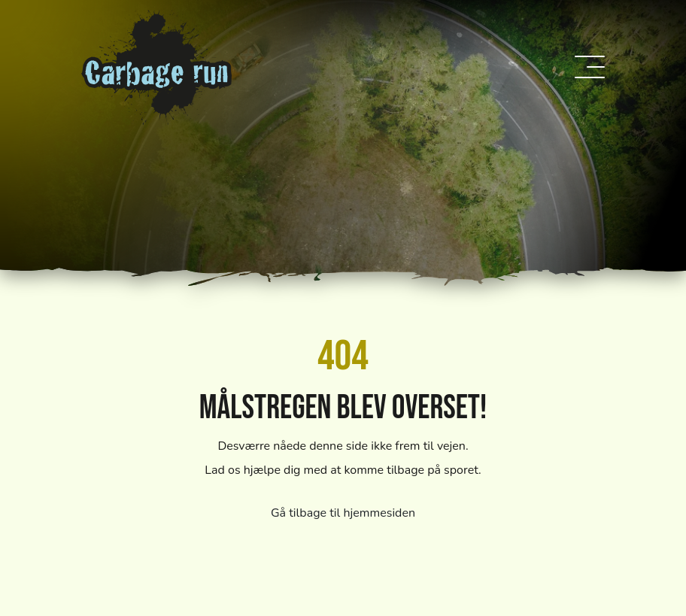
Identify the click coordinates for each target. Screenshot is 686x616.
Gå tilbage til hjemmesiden (343, 513)
